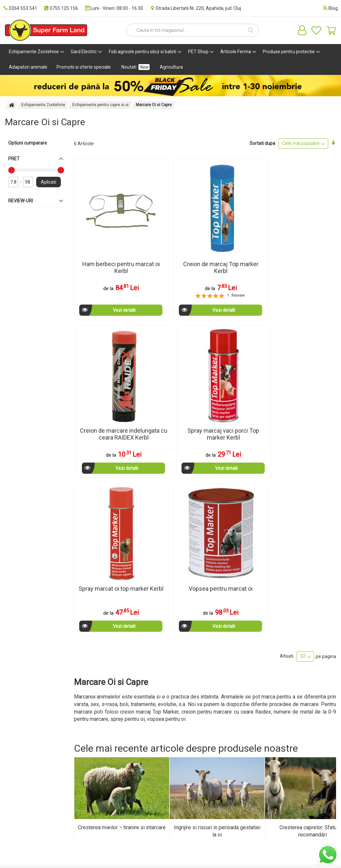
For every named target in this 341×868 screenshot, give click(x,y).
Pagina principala (12, 105)
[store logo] (46, 30)
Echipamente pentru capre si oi (100, 105)
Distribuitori (22, 729)
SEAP (154, 713)
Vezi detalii (100, 285)
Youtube (157, 741)
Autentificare (217, 695)
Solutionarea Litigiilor (87, 756)
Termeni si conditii (84, 704)
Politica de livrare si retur (90, 738)
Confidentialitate (82, 729)
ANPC (71, 747)
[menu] (170, 59)
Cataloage (159, 704)
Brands (210, 760)
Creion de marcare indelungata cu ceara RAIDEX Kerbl (238, 245)
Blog (153, 695)
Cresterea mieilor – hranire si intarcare (122, 619)
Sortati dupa (262, 143)
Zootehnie (76, 695)
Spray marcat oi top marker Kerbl (105, 383)
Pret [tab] (14, 159)
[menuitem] (35, 52)
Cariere (17, 720)
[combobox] (193, 30)
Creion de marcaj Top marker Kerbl (171, 242)
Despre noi (21, 695)
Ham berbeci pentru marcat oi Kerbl (105, 242)
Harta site (20, 747)
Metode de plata (21, 707)
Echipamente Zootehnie (43, 105)
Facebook (158, 722)
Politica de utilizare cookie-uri (93, 716)
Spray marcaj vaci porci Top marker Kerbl (305, 245)
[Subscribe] (319, 715)
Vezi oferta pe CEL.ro (215, 738)
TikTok (155, 750)
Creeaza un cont (215, 707)
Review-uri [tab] (21, 201)
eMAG (209, 750)
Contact (18, 738)
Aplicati (49, 182)
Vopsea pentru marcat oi (172, 383)
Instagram (159, 731)
